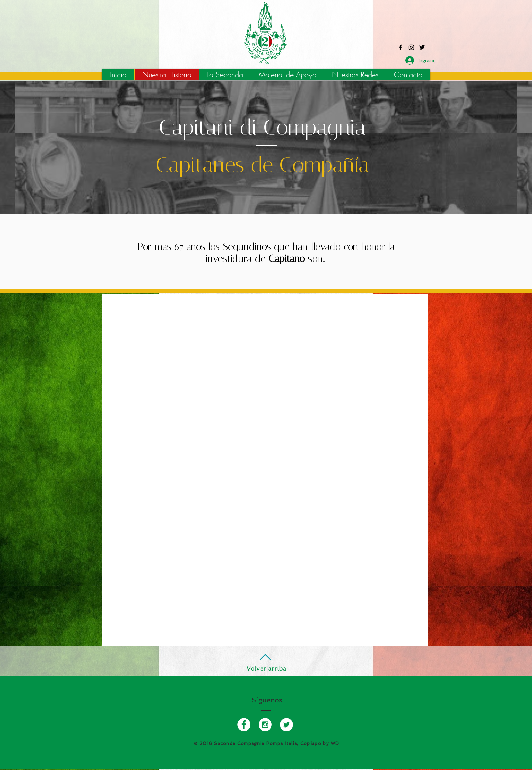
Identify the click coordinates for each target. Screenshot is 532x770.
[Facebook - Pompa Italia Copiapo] (401, 47)
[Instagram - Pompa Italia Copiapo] (411, 47)
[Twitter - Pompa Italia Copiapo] (422, 47)
